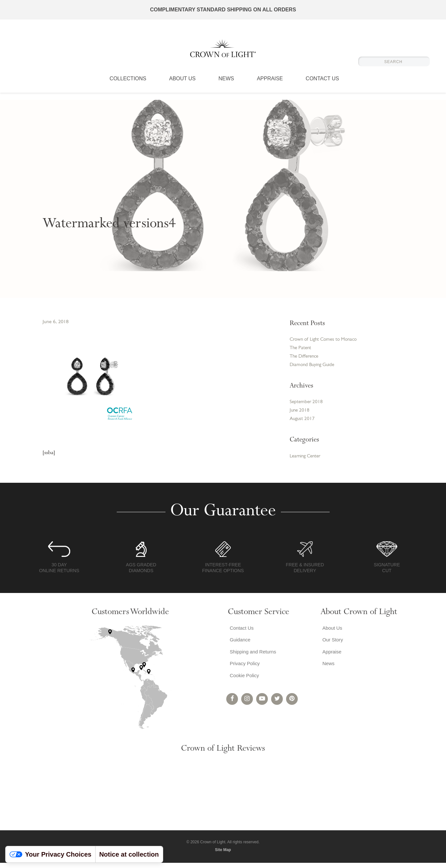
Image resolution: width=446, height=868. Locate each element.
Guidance (239, 647)
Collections (128, 86)
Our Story (332, 647)
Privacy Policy (244, 673)
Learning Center (307, 461)
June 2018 (300, 414)
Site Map (223, 855)
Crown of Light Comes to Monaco (326, 340)
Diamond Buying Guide (314, 367)
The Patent (301, 349)
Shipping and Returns (253, 660)
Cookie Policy (244, 686)
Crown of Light (223, 52)
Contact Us (322, 86)
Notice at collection (129, 854)
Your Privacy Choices (50, 854)
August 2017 (303, 424)
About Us (182, 86)
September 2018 (307, 405)
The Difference (306, 358)
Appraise (270, 86)
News (226, 86)
